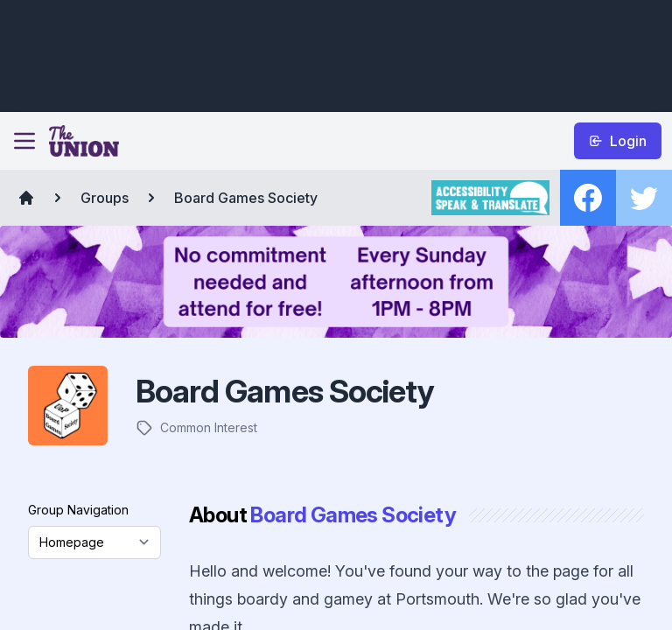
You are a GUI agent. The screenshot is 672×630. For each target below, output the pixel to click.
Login (618, 141)
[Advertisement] (332, 53)
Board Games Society (246, 198)
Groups (105, 198)
